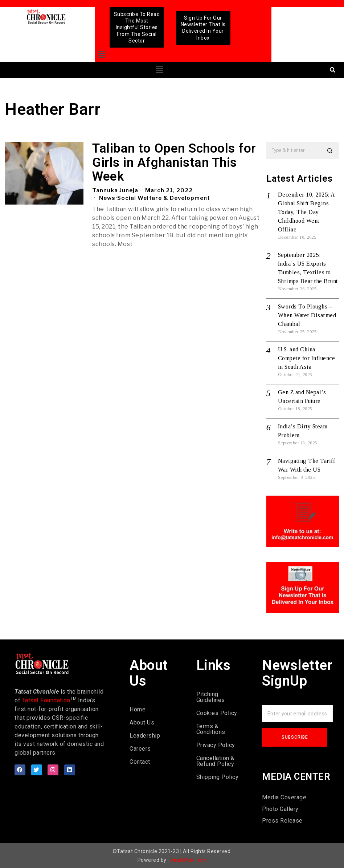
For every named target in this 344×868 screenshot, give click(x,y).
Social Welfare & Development (164, 198)
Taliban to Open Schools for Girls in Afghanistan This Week (174, 163)
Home (138, 709)
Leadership (145, 736)
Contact (140, 762)
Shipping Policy (218, 777)
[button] (101, 55)
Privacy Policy (216, 745)
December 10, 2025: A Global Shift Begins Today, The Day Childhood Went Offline (306, 212)
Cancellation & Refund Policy (216, 761)
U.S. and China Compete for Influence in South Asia (307, 358)
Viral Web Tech (188, 860)
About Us (142, 722)
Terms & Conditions (211, 729)
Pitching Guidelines (211, 697)
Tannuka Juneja (115, 190)
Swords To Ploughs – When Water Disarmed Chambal (307, 315)
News (107, 198)
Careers (140, 749)
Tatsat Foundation (46, 700)
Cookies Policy (217, 713)
